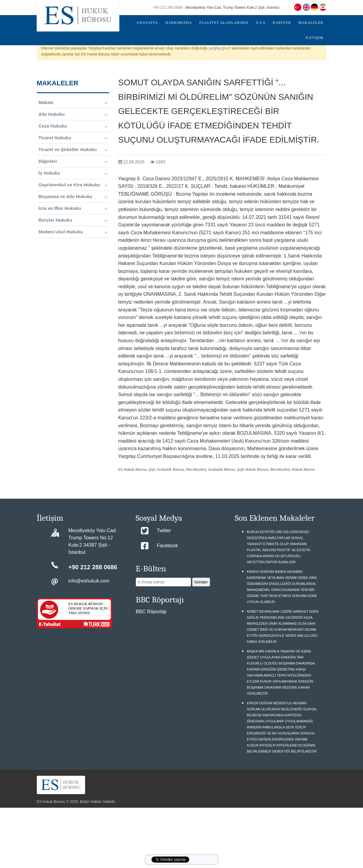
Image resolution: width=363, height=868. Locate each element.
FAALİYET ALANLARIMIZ (224, 23)
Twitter (164, 530)
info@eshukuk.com (89, 581)
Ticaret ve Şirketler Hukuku (73, 150)
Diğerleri (73, 161)
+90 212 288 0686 (168, 8)
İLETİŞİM (314, 38)
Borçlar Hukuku (73, 220)
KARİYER (282, 23)
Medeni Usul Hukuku (73, 232)
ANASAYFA (147, 23)
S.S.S (261, 23)
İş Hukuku (73, 173)
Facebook (167, 546)
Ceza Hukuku (73, 126)
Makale (73, 103)
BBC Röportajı (151, 612)
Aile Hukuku (73, 114)
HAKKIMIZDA (179, 23)
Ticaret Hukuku (73, 138)
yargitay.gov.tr (220, 48)
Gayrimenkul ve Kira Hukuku (73, 185)
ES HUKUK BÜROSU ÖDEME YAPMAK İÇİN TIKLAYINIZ (88, 608)
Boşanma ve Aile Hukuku (73, 197)
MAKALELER (311, 23)
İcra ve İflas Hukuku (73, 208)
